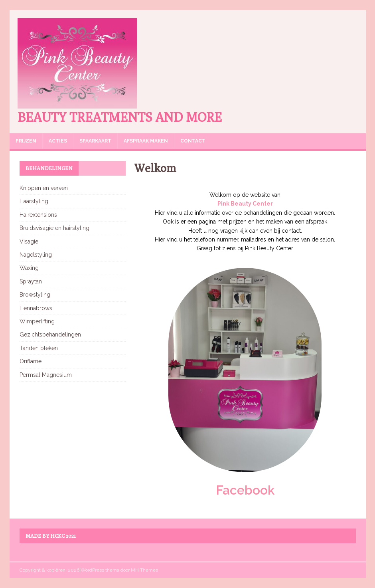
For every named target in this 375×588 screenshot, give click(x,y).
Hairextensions (38, 215)
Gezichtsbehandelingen (50, 335)
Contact (193, 141)
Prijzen (26, 141)
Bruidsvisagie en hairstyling (54, 228)
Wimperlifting (37, 321)
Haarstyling (34, 201)
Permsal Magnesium (46, 375)
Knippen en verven (44, 188)
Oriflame (31, 361)
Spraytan (31, 281)
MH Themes (144, 570)
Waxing (29, 268)
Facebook (245, 490)
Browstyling (35, 295)
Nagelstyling (36, 255)
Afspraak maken (146, 141)
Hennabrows (36, 308)
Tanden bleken (39, 348)
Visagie (29, 242)
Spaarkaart (95, 141)
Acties (58, 141)
